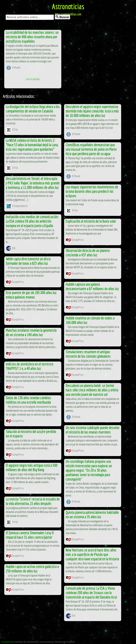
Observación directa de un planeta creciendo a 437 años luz (88, 253)
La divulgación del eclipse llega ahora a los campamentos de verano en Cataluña (33, 109)
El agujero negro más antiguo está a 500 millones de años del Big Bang (32, 467)
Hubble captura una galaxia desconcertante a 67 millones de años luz (92, 286)
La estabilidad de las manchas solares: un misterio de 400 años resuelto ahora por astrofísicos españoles (32, 37)
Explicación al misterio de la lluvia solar (91, 221)
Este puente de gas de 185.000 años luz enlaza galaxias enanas (31, 295)
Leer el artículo (33, 79)
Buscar (62, 17)
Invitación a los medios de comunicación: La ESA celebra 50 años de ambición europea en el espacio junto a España (32, 221)
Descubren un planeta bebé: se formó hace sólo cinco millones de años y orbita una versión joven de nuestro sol (92, 390)
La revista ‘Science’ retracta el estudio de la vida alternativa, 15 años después (33, 501)
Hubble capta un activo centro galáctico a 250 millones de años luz (32, 569)
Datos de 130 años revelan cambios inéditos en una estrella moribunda (28, 400)
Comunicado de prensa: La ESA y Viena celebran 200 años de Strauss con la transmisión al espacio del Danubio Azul (91, 593)
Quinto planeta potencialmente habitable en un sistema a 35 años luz (92, 514)
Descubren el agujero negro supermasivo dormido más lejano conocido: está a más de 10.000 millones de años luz (92, 111)
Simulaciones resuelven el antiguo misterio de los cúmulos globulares (88, 354)
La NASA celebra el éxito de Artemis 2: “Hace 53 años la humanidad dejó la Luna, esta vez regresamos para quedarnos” (32, 145)
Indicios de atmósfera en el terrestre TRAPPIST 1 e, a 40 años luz (30, 366)
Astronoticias (68, 6)
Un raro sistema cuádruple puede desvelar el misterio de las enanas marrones (93, 430)
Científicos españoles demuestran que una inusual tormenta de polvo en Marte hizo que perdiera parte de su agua (91, 149)
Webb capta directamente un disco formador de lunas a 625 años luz (28, 261)
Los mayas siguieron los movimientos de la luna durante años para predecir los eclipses (92, 191)
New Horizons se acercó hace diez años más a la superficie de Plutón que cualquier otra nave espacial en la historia (92, 554)
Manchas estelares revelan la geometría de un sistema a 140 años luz (31, 332)
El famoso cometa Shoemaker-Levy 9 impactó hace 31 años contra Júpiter (30, 535)
